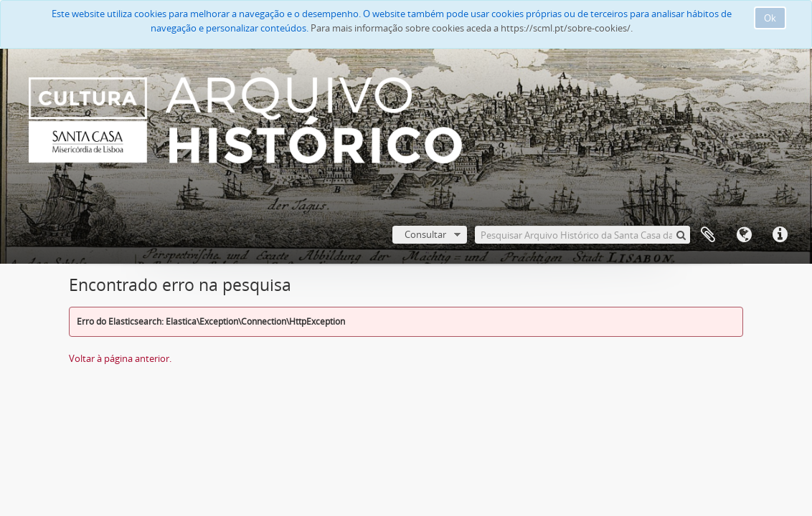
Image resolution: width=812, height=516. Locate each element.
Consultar (425, 234)
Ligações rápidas (780, 235)
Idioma (744, 235)
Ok (770, 18)
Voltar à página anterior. (120, 358)
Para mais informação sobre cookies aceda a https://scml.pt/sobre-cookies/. (472, 28)
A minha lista (708, 235)
